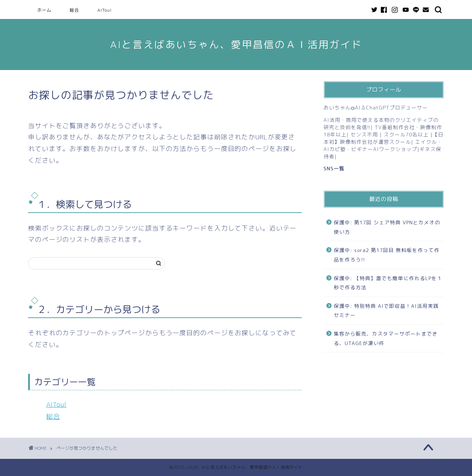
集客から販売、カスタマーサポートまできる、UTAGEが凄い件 (386, 338)
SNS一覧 (334, 168)
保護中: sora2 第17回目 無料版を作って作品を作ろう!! (387, 255)
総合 (74, 10)
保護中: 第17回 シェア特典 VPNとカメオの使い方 (387, 227)
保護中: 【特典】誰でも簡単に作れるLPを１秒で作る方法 (388, 283)
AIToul (105, 10)
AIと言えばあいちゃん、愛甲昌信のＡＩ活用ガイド (236, 44)
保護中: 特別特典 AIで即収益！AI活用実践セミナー (386, 311)
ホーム (44, 10)
